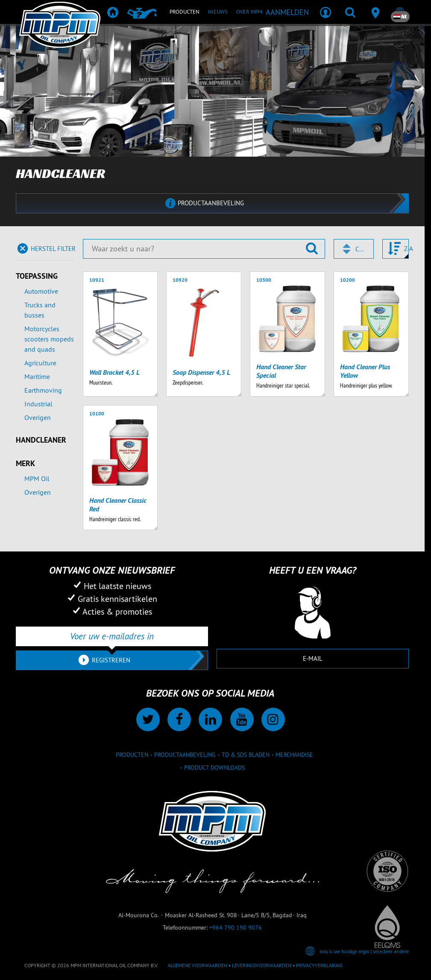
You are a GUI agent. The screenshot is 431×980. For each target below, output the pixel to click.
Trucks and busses (40, 310)
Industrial (38, 404)
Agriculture (40, 363)
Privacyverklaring (319, 965)
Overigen (38, 417)
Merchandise (294, 755)
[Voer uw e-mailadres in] (112, 636)
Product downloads (214, 767)
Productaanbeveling (185, 755)
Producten (132, 755)
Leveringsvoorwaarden (262, 965)
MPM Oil (37, 478)
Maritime (37, 376)
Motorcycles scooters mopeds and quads (49, 339)
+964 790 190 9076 (236, 927)
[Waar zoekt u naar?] (204, 249)
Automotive (41, 291)
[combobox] (354, 249)
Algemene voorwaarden (197, 965)
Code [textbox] (361, 249)
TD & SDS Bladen (246, 755)
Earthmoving (43, 390)
